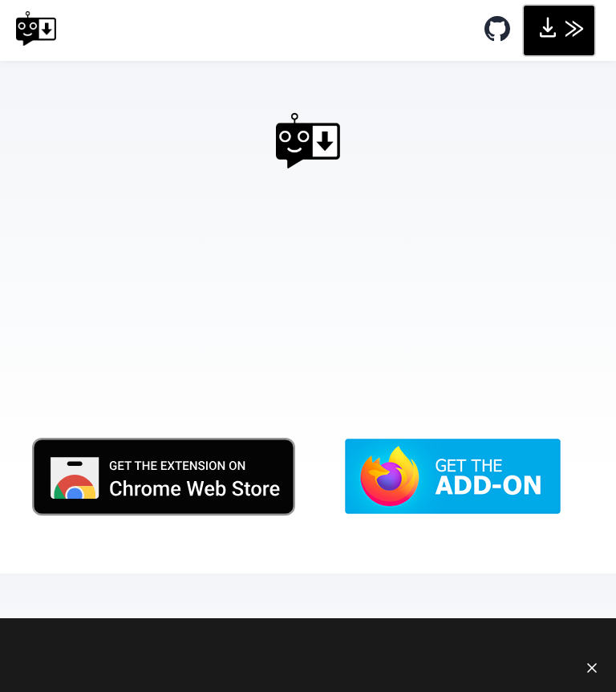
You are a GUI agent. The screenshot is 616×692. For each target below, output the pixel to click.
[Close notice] (592, 668)
